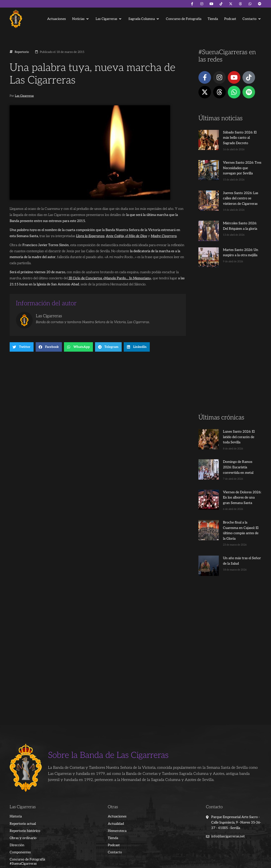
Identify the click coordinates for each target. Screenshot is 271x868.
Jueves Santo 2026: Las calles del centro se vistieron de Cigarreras (237, 193)
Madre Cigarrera (164, 236)
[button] (81, 19)
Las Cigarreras (24, 96)
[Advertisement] (230, 339)
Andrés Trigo (75, 863)
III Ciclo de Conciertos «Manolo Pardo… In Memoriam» (110, 278)
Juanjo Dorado (95, 863)
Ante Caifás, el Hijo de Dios (126, 236)
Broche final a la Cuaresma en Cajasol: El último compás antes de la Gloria (238, 509)
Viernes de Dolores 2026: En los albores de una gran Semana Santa (237, 478)
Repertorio (22, 52)
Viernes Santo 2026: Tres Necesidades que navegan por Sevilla (238, 163)
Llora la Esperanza (90, 236)
